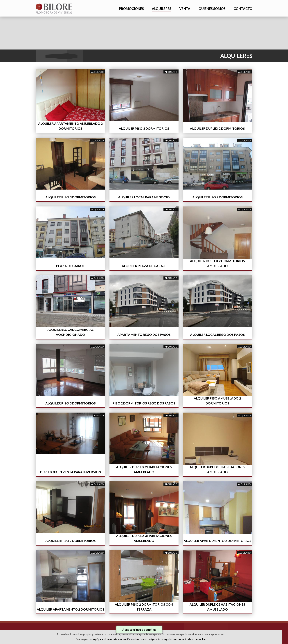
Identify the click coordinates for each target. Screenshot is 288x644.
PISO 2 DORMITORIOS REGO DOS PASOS (144, 403)
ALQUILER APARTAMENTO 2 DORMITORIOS (217, 541)
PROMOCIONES (131, 9)
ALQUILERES (162, 9)
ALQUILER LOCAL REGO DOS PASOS (217, 335)
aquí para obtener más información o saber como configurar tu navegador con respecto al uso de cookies (150, 639)
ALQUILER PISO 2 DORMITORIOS (217, 197)
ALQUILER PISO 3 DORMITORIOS (144, 128)
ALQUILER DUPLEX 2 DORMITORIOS (217, 128)
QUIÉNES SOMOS (212, 9)
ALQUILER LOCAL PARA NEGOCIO (144, 197)
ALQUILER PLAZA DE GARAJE (144, 266)
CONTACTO (243, 9)
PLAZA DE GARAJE (70, 266)
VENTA (185, 9)
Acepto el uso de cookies (139, 630)
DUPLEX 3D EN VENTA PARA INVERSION (71, 472)
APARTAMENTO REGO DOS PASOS (144, 335)
